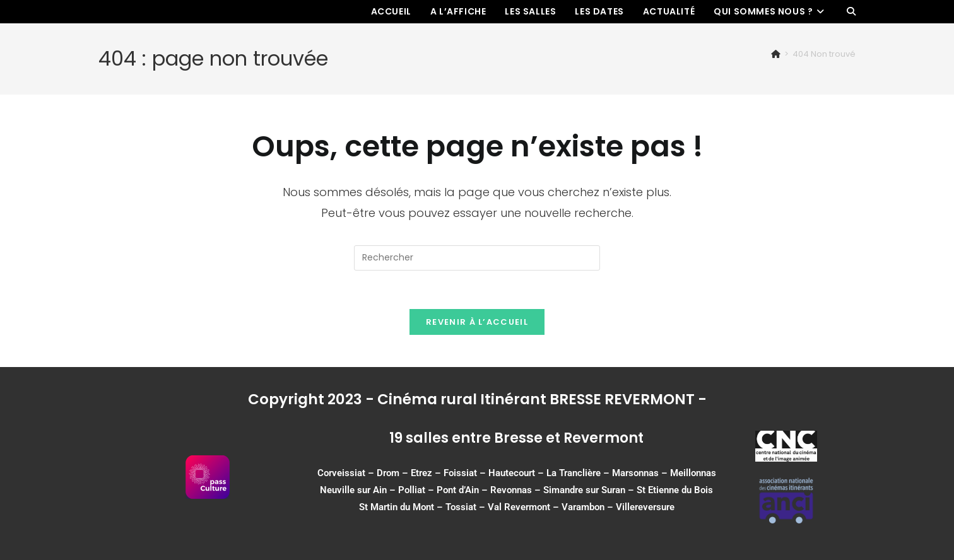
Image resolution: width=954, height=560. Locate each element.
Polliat (412, 490)
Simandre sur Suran (584, 490)
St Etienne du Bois (675, 490)
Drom (388, 473)
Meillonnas (693, 473)
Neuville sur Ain (353, 490)
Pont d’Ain (458, 490)
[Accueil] (776, 54)
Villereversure (645, 507)
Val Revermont (519, 507)
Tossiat (461, 507)
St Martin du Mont (397, 507)
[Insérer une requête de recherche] (477, 258)
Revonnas (511, 490)
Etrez (421, 473)
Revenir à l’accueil (477, 322)
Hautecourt (512, 473)
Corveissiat (341, 473)
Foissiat (460, 473)
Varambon (583, 507)
